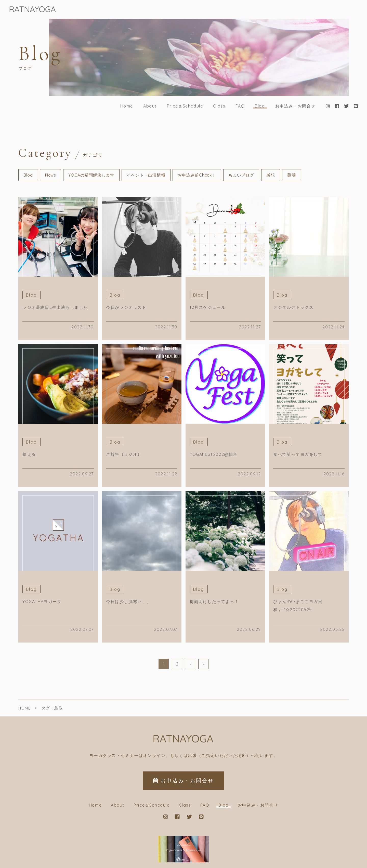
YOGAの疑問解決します (91, 175)
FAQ (240, 106)
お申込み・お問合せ (295, 106)
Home (127, 106)
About (150, 106)
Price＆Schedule (185, 106)
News (51, 175)
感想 (271, 175)
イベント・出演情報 (146, 175)
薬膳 (292, 175)
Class (219, 106)
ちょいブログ (241, 175)
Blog (260, 106)
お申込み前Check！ (197, 175)
